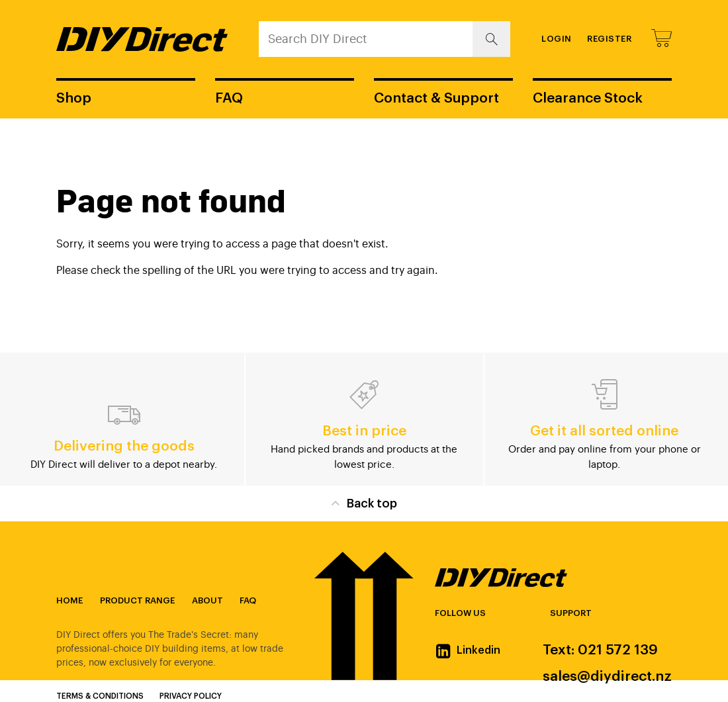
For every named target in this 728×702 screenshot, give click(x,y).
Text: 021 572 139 (600, 650)
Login (557, 39)
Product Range (137, 600)
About (207, 600)
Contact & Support (436, 98)
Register (609, 39)
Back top (364, 503)
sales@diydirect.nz (607, 677)
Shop (74, 98)
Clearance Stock (588, 98)
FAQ (229, 98)
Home (69, 600)
